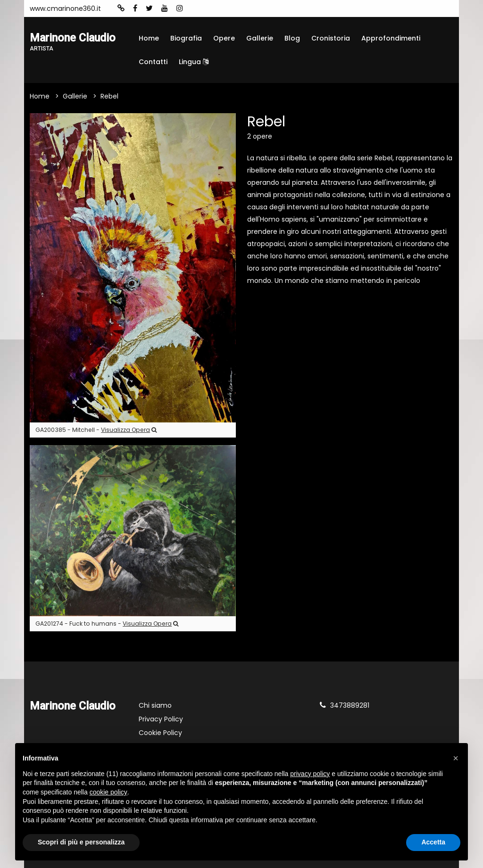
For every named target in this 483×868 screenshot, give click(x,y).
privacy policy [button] (310, 774)
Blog (292, 38)
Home (149, 38)
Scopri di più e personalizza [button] (81, 842)
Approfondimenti (391, 38)
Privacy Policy (161, 719)
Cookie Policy (160, 733)
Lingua (194, 62)
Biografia (186, 38)
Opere (224, 38)
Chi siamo (155, 705)
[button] (456, 758)
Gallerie (260, 38)
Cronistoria (331, 38)
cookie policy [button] (108, 792)
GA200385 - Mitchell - (96, 430)
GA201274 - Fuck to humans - (107, 624)
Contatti (153, 62)
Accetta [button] (433, 842)
